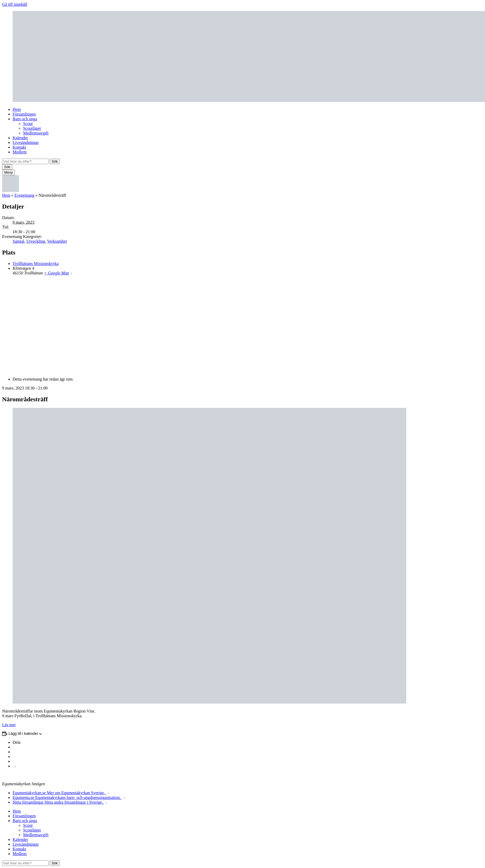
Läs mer (9, 725)
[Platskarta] (242, 326)
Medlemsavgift (36, 133)
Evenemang (24, 195)
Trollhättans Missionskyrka (36, 264)
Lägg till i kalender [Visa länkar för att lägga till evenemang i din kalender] (23, 734)
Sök (55, 161)
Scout (28, 124)
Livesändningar (26, 142)
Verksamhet (57, 241)
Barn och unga (25, 119)
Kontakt (19, 147)
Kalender (20, 138)
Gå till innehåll (15, 4)
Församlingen (24, 114)
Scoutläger (32, 128)
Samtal (18, 241)
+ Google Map (56, 273)
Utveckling (36, 241)
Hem (17, 109)
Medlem (20, 152)
